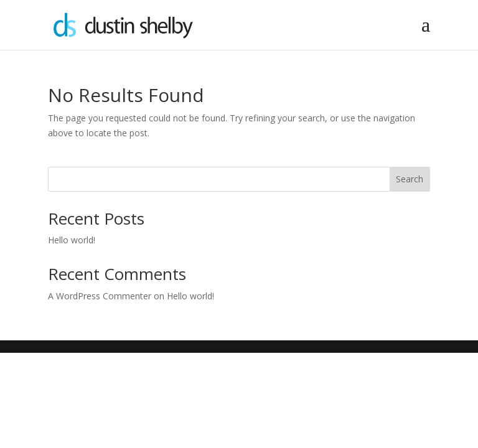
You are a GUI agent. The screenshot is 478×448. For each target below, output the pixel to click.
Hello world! (72, 240)
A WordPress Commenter (100, 296)
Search (410, 179)
